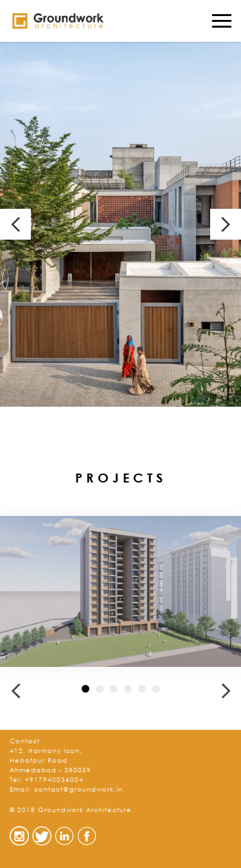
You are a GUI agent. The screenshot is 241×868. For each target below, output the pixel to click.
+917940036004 (54, 780)
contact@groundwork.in (78, 789)
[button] (15, 691)
